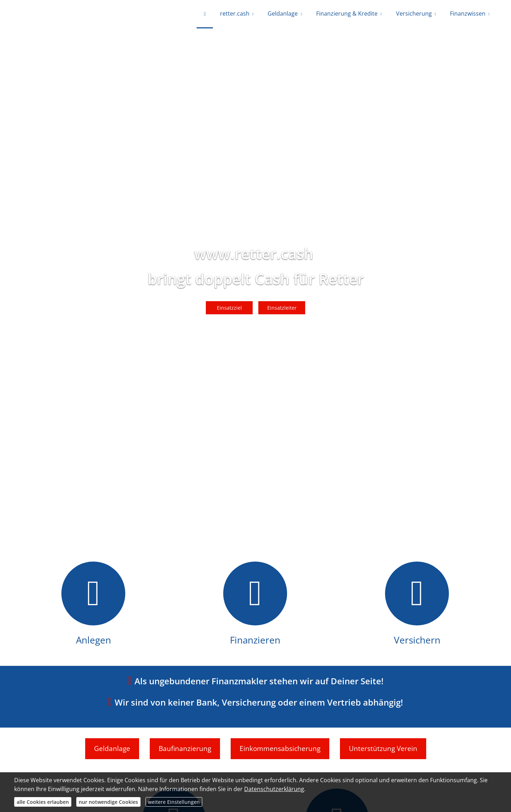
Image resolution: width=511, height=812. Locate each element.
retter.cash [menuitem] (235, 13)
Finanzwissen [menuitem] (468, 13)
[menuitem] (205, 14)
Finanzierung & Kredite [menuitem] (347, 13)
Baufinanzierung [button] (185, 749)
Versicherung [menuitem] (414, 13)
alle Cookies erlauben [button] (43, 802)
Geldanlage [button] (112, 749)
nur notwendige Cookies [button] (108, 802)
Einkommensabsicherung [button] (280, 749)
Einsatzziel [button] (229, 308)
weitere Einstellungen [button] (174, 802)
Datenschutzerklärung (274, 789)
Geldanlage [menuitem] (283, 13)
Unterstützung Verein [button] (383, 749)
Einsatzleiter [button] (282, 308)
